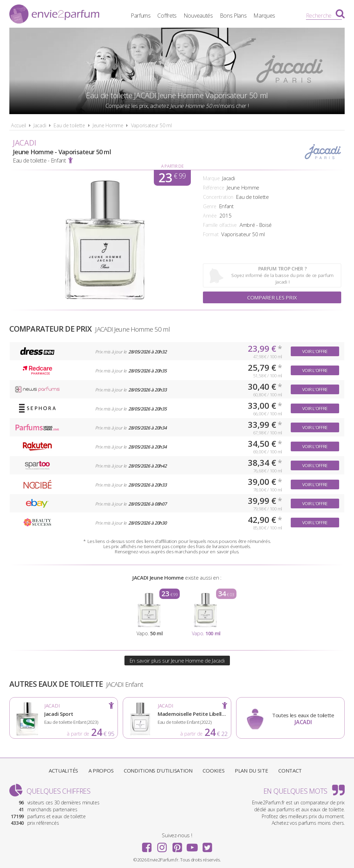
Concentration (218, 197)
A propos (101, 770)
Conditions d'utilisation (158, 770)
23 (172, 178)
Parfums (141, 16)
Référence (213, 188)
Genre (210, 206)
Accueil (18, 125)
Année (210, 216)
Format (211, 234)
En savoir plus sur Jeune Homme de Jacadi (177, 661)
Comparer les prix (272, 297)
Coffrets (167, 16)
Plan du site (251, 770)
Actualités (63, 770)
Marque (211, 178)
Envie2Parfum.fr (54, 15)
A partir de (172, 166)
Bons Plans (233, 16)
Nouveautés (198, 16)
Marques (264, 16)
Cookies (213, 770)
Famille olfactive (220, 225)
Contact (290, 770)
